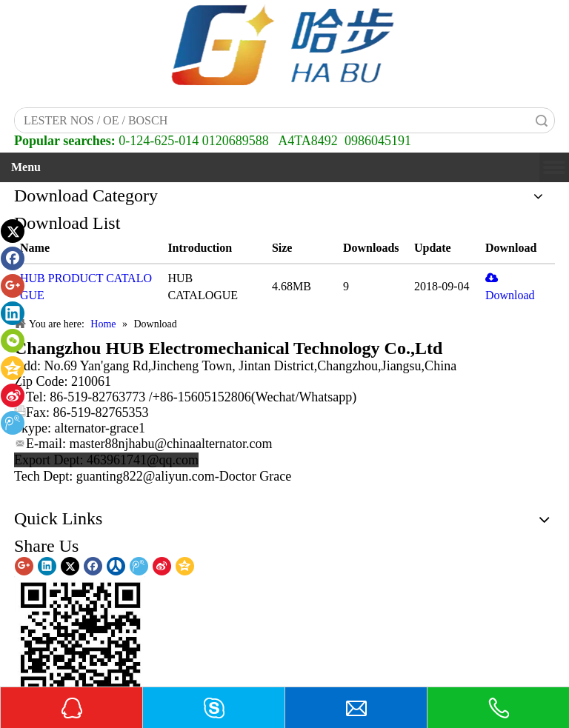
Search (542, 120)
